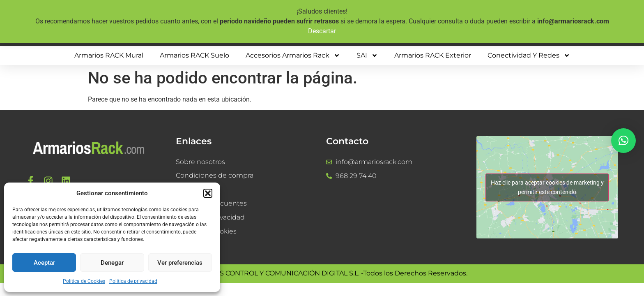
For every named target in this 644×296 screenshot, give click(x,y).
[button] (208, 193)
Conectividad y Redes (529, 55)
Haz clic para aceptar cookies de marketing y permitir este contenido (547, 187)
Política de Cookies (84, 281)
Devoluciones (198, 190)
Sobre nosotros (200, 162)
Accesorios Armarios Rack (293, 55)
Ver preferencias (180, 263)
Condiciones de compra (215, 176)
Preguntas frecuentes (211, 204)
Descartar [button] (322, 31)
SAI (367, 55)
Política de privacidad (133, 281)
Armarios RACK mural (109, 55)
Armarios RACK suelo (194, 55)
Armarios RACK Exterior (433, 55)
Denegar (112, 263)
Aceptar (44, 263)
